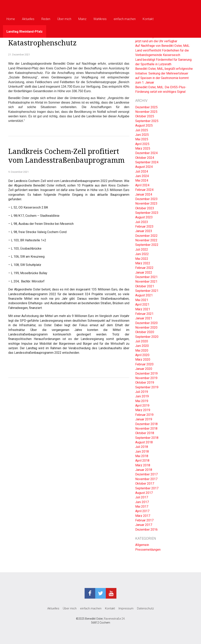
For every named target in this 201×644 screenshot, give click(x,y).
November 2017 (146, 479)
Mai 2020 (142, 350)
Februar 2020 (144, 364)
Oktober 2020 (145, 332)
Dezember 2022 (146, 236)
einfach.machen (125, 19)
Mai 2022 (142, 259)
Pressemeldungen (148, 550)
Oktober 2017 (145, 484)
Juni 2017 (142, 502)
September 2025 (147, 121)
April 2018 (142, 461)
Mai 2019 (142, 401)
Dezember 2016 (146, 530)
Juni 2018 (142, 452)
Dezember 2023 (146, 199)
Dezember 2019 (146, 373)
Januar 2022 (144, 272)
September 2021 (147, 291)
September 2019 (147, 387)
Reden (46, 19)
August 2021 (144, 295)
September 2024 (147, 162)
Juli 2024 (142, 171)
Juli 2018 (142, 447)
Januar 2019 (144, 419)
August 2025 (144, 125)
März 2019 (143, 410)
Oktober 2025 (145, 116)
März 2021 (143, 309)
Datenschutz (145, 608)
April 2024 (142, 185)
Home (11, 19)
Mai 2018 (142, 456)
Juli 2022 (142, 249)
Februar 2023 (144, 226)
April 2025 (142, 144)
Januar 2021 (144, 318)
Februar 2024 (144, 190)
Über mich (64, 19)
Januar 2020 (144, 369)
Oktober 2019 (145, 383)
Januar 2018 (144, 470)
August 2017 (144, 493)
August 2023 (144, 217)
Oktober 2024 (145, 158)
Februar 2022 (144, 268)
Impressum (126, 608)
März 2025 (143, 148)
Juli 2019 (142, 392)
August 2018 (144, 442)
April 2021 (142, 305)
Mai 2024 (142, 181)
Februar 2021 (144, 314)
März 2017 (143, 516)
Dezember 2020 (146, 323)
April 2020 (142, 355)
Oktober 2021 (145, 286)
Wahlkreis (100, 19)
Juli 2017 (142, 497)
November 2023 (146, 203)
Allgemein (142, 545)
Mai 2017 (142, 507)
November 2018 (146, 429)
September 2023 (147, 213)
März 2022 (143, 263)
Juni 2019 (142, 396)
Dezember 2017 (146, 474)
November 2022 (146, 240)
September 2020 (147, 337)
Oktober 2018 (145, 433)
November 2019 (146, 378)
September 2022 (147, 245)
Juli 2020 (142, 341)
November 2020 (146, 328)
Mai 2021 (142, 300)
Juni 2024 (142, 176)
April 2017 (142, 511)
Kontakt (148, 19)
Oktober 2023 (145, 208)
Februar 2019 (144, 415)
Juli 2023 (142, 222)
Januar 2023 (144, 231)
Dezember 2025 (146, 107)
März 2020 (143, 360)
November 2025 (146, 112)
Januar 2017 (144, 525)
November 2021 (146, 282)
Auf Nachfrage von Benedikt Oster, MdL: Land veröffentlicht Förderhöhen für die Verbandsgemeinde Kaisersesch (163, 50)
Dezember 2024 (146, 153)
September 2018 (147, 438)
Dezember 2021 (146, 277)
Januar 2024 (144, 194)
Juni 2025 (142, 135)
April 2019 (142, 406)
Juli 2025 (142, 130)
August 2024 (144, 167)
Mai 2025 (142, 139)
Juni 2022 (142, 254)
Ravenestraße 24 (114, 619)
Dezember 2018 (146, 424)
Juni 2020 (142, 346)
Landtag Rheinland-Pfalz (25, 32)
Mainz (82, 19)
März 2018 (143, 465)
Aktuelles (28, 19)
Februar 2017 (144, 520)
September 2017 (147, 488)
